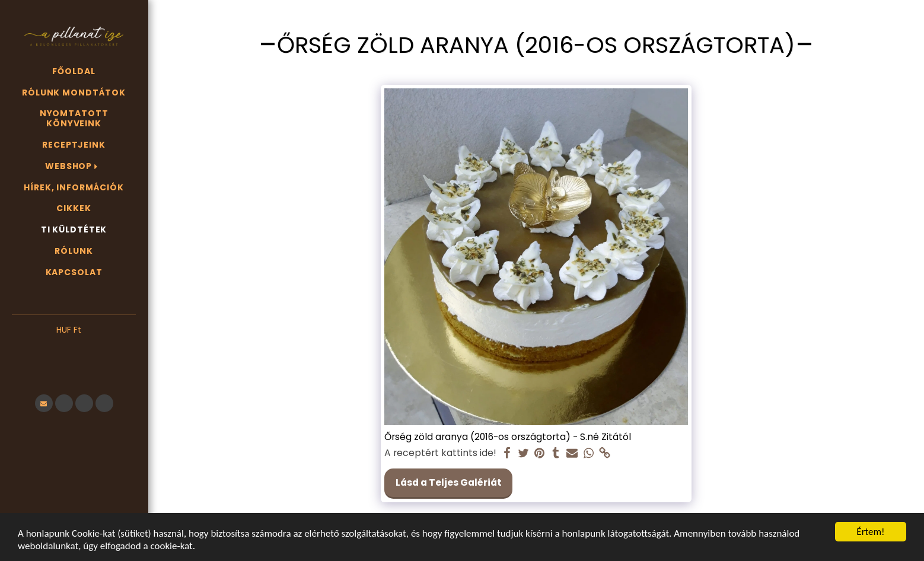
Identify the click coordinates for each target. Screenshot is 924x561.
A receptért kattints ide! (440, 453)
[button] (74, 348)
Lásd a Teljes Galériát (449, 482)
